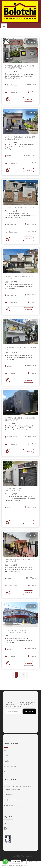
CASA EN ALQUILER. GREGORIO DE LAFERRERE (20, 138)
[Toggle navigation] (4, 26)
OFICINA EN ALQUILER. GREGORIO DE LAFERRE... (17, 631)
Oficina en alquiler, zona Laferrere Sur (20, 348)
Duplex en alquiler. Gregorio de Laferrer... (19, 278)
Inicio (6, 751)
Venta (6, 756)
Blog (5, 772)
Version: (33, 861)
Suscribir (29, 711)
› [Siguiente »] (27, 675)
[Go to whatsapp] (5, 862)
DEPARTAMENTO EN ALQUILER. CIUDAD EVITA (20, 419)
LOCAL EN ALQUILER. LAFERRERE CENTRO (15, 490)
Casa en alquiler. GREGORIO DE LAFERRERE (20, 561)
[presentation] (22, 718)
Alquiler (6, 761)
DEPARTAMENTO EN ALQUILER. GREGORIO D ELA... (20, 67)
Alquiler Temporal (10, 766)
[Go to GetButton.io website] (5, 866)
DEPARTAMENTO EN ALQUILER (20, 208)
